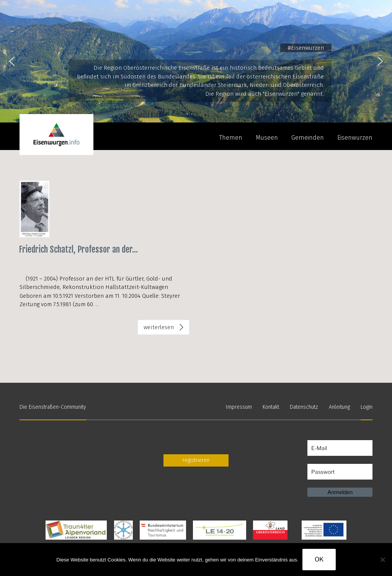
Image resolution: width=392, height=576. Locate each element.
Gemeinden (308, 138)
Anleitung (339, 407)
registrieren (196, 460)
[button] (12, 61)
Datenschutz (304, 407)
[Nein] (382, 560)
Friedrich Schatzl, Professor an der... (78, 249)
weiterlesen (164, 329)
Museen (267, 138)
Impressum (239, 407)
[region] (196, 61)
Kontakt (271, 407)
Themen (231, 138)
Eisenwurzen (355, 138)
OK (319, 559)
